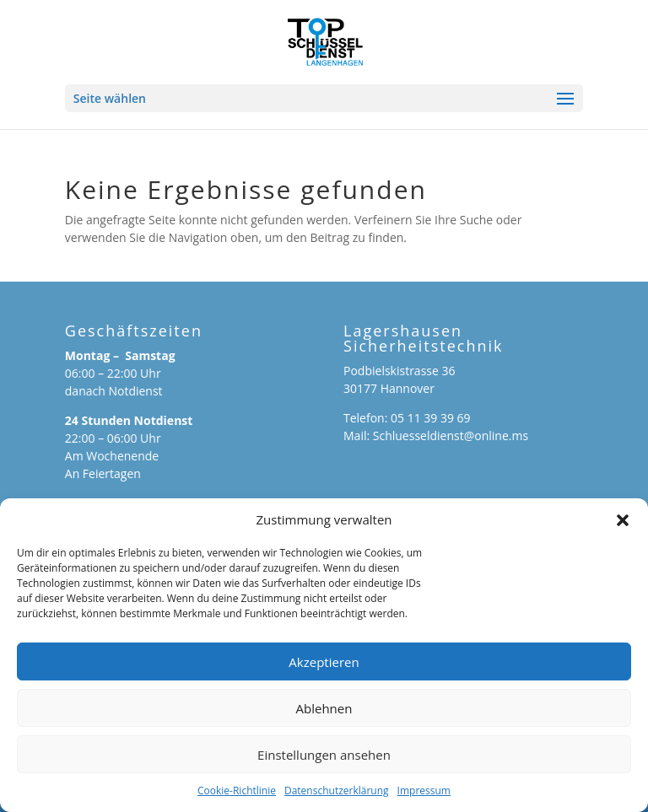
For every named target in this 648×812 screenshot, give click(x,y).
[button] (623, 520)
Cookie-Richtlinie (237, 790)
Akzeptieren (324, 662)
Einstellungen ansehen (324, 755)
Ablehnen (324, 708)
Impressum (424, 790)
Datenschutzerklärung (337, 790)
